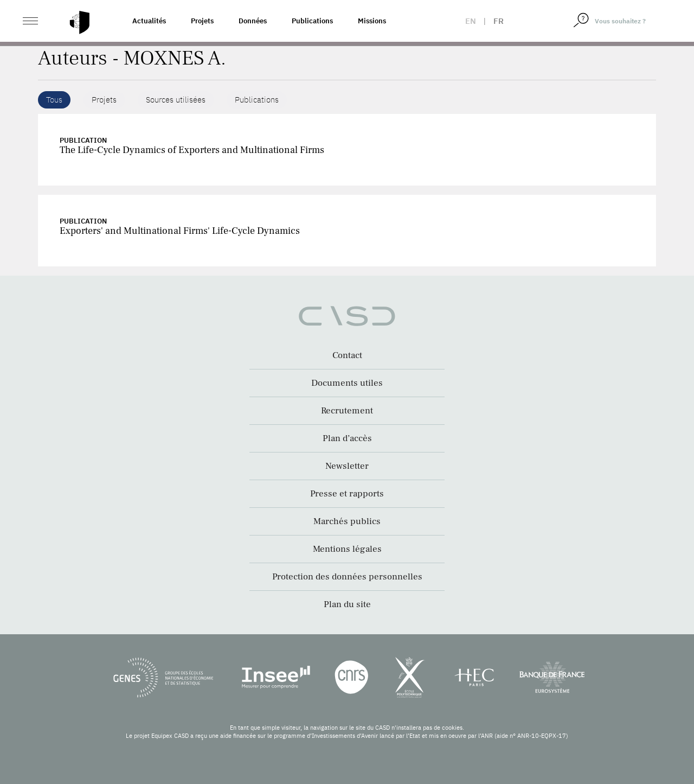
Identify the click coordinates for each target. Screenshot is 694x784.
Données (253, 21)
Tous (54, 100)
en (471, 21)
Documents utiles (347, 383)
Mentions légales (347, 549)
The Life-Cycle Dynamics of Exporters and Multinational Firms (192, 150)
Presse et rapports (347, 494)
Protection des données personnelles (347, 577)
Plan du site (347, 604)
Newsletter (347, 466)
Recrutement (347, 411)
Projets (202, 21)
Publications (312, 21)
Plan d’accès (347, 438)
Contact (347, 355)
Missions (372, 21)
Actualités (149, 21)
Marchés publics (347, 521)
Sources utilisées (176, 100)
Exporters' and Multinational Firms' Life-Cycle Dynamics (180, 231)
